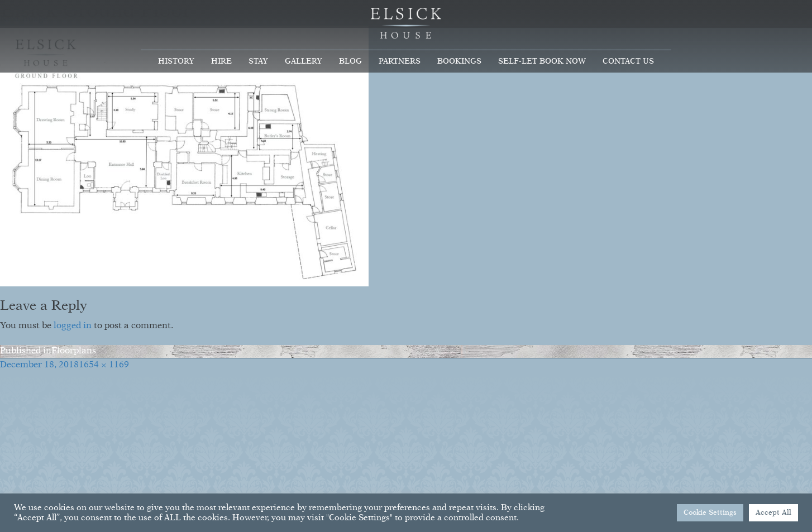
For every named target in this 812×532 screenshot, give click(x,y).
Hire (221, 61)
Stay (258, 61)
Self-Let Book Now (542, 61)
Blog (350, 61)
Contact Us (628, 61)
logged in (73, 326)
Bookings (459, 61)
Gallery (304, 61)
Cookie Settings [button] (710, 513)
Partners (400, 61)
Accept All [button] (773, 513)
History (176, 61)
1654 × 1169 (104, 365)
